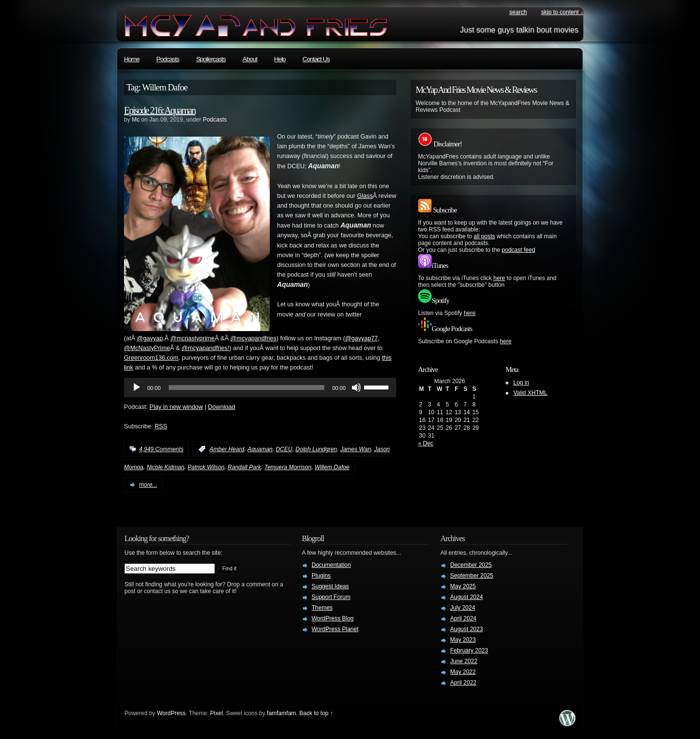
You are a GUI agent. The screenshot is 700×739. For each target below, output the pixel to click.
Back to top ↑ (316, 713)
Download (222, 407)
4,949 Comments (161, 449)
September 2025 (472, 576)
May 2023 (463, 640)
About (250, 59)
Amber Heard (227, 449)
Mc (136, 120)
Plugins (321, 576)
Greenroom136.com (151, 358)
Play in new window (176, 407)
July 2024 (463, 608)
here (499, 278)
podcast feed (518, 250)
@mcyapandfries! (205, 348)
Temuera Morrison (288, 467)
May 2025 (463, 586)
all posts (484, 236)
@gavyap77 (361, 338)
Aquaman (260, 449)
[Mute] (356, 387)
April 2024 (463, 618)
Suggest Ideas (330, 586)
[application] (260, 387)
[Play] (137, 387)
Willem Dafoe (332, 467)
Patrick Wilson (206, 467)
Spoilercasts (211, 59)
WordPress (171, 713)
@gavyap (150, 338)
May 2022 (463, 672)
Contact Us (316, 59)
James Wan (356, 449)
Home (132, 59)
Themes (322, 608)
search (518, 12)
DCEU (284, 449)
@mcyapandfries (254, 338)
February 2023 (469, 651)
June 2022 (464, 661)
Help (280, 59)
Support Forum (331, 597)
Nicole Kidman (166, 467)
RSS (161, 426)
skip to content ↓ (562, 12)
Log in (521, 383)
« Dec (426, 443)
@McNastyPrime (147, 348)
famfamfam (281, 713)
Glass (365, 196)
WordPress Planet (335, 629)
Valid (530, 393)
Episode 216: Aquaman (160, 110)
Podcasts (168, 59)
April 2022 (463, 683)
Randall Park (244, 467)
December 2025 (471, 565)
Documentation (331, 565)
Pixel (216, 713)
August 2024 (466, 597)
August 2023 (466, 629)
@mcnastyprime (192, 338)
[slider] (247, 387)
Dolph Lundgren (316, 449)
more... (148, 485)
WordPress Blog (332, 618)
